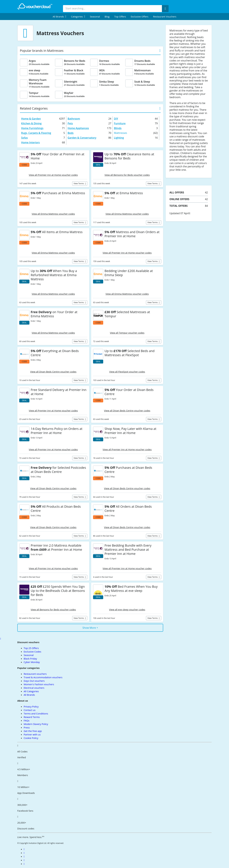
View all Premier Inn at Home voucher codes (53, 175)
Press (27, 727)
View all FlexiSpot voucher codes (127, 372)
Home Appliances (78, 128)
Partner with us (32, 734)
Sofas (24, 138)
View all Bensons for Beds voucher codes (127, 175)
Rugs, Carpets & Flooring (36, 133)
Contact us (30, 710)
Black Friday (30, 659)
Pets (70, 123)
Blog (107, 17)
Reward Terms (32, 717)
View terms (79, 183)
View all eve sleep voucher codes (127, 609)
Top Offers (120, 17)
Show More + (90, 628)
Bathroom (74, 119)
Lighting (119, 138)
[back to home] (35, 7)
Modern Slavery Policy (36, 724)
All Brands (29, 695)
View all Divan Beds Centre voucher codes (53, 372)
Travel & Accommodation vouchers (43, 677)
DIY (116, 119)
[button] (59, 17)
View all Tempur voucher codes (127, 333)
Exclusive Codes (32, 652)
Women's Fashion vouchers (39, 684)
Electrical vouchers (34, 688)
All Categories (31, 691)
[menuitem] (59, 17)
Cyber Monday (32, 662)
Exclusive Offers (140, 17)
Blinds (118, 128)
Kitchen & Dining (31, 123)
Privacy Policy (31, 707)
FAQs (27, 720)
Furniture (120, 123)
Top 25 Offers (31, 648)
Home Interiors (30, 142)
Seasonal (95, 17)
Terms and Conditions (36, 713)
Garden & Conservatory (82, 138)
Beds (71, 133)
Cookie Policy (31, 738)
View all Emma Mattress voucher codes (53, 214)
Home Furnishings (32, 128)
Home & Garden (31, 119)
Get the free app (33, 731)
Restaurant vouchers (165, 17)
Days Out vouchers (34, 681)
